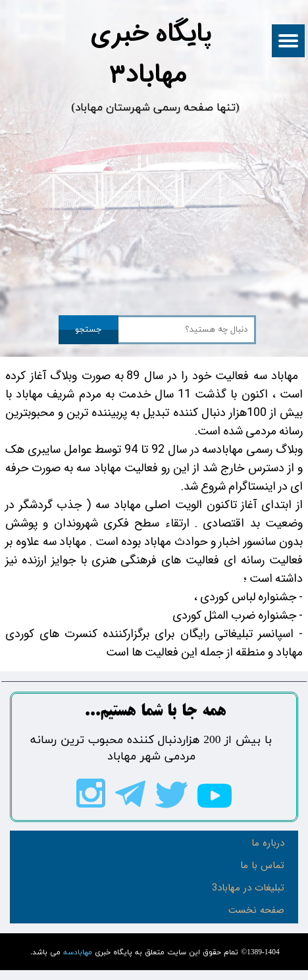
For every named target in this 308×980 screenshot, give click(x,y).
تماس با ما (262, 865)
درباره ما (268, 843)
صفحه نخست (256, 910)
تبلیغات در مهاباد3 (248, 888)
